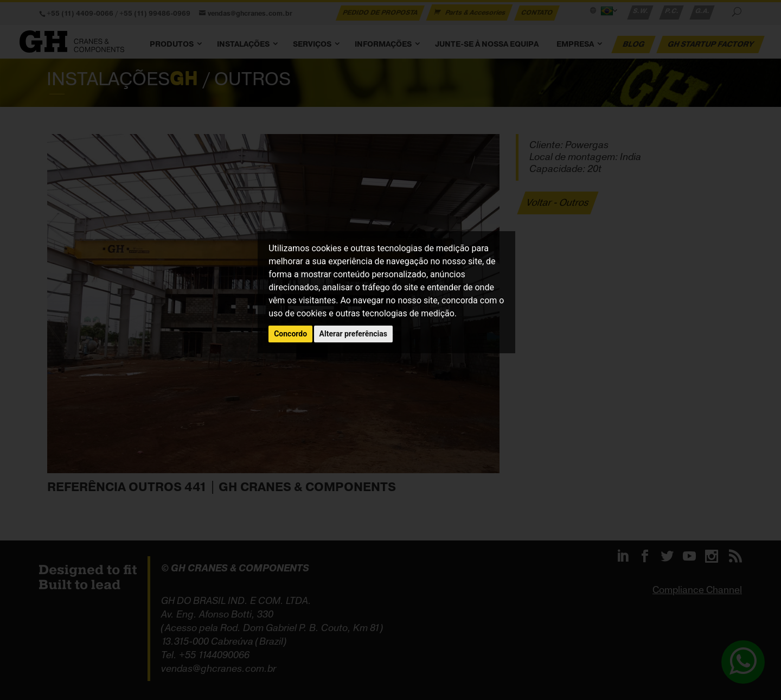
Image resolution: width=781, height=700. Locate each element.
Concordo (290, 334)
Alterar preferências (353, 334)
